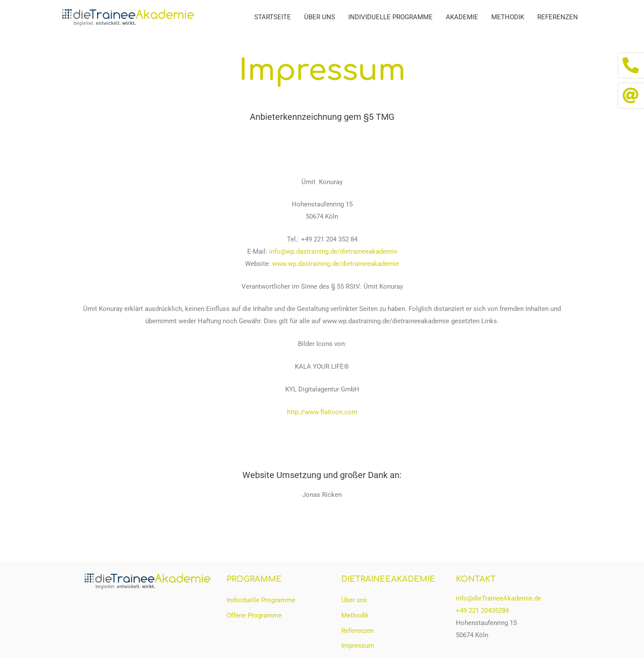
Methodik (508, 17)
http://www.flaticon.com (322, 412)
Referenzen (558, 17)
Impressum (358, 646)
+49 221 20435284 (482, 611)
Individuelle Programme (390, 17)
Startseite (273, 17)
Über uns (320, 17)
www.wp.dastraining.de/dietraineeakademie (336, 264)
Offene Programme (254, 615)
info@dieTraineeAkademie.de (499, 598)
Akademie (462, 17)
